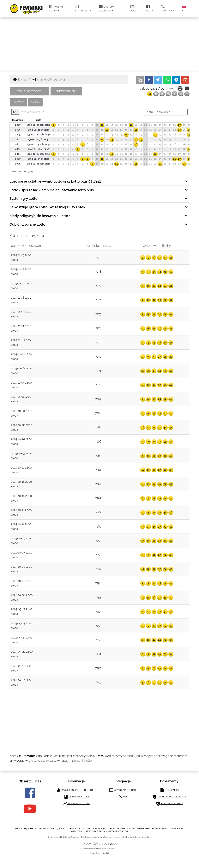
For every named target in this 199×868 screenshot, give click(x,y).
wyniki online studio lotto (76, 790)
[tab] (99, 181)
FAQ (148, 8)
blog (134, 8)
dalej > (35, 102)
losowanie (18, 120)
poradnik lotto (82, 761)
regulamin (169, 790)
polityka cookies (169, 804)
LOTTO (29, 91)
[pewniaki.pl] (26, 6)
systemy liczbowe (107, 8)
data (39, 120)
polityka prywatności (169, 797)
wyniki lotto (56, 8)
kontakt (167, 8)
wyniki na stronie (123, 790)
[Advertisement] (99, 45)
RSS (123, 797)
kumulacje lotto (76, 804)
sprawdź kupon (66, 91)
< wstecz (18, 102)
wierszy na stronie (27, 112)
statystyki (82, 8)
